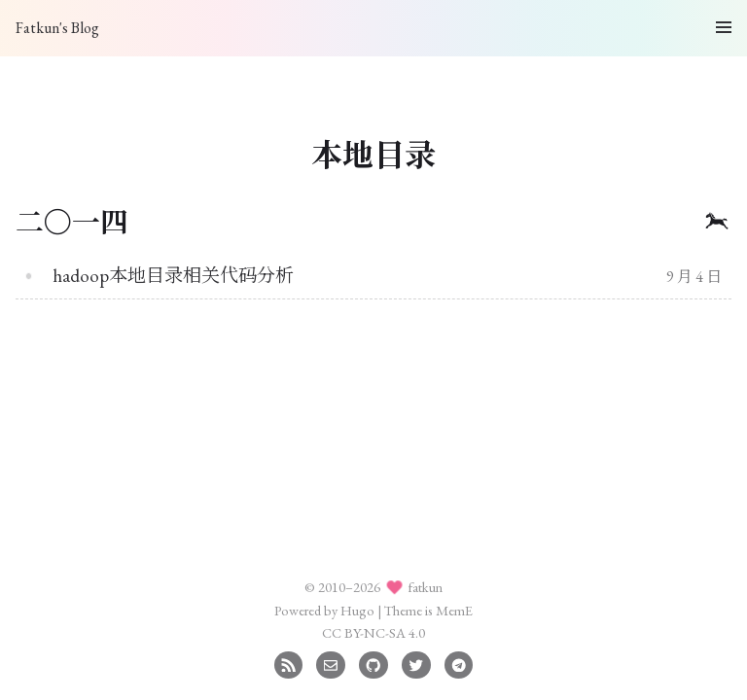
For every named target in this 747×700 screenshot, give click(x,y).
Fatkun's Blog (57, 28)
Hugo (357, 610)
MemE (454, 610)
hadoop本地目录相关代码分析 (173, 276)
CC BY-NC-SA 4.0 (373, 632)
